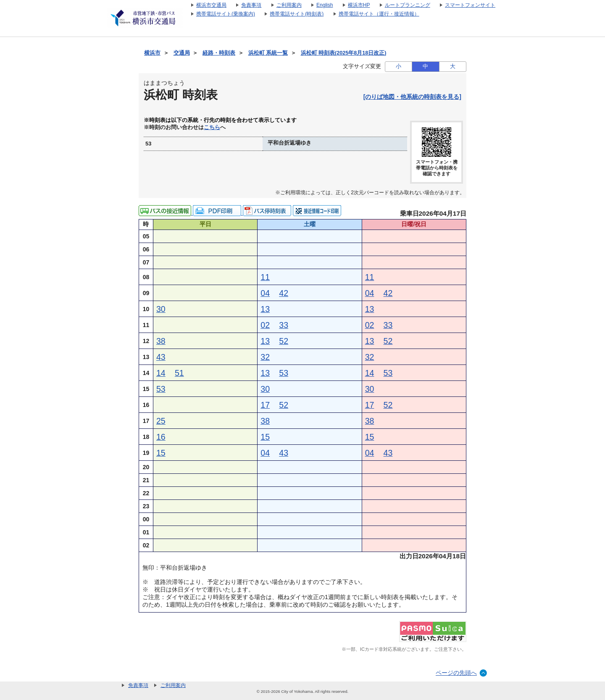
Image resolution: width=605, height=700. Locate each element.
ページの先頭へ (456, 673)
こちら (212, 127)
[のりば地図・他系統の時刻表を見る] (412, 97)
